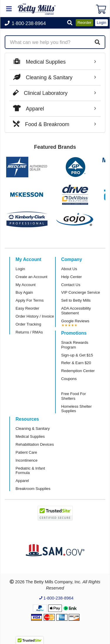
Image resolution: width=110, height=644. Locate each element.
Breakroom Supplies (33, 489)
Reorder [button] (84, 23)
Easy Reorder (27, 308)
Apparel (22, 481)
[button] (70, 23)
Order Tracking (28, 324)
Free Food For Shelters (74, 396)
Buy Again (24, 292)
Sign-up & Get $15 (77, 355)
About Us (69, 269)
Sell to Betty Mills (76, 300)
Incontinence (27, 460)
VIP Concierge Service (81, 292)
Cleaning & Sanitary (33, 428)
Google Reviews (75, 321)
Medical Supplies (30, 436)
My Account (26, 285)
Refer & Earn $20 (76, 363)
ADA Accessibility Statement (76, 311)
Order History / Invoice (35, 316)
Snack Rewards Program (75, 345)
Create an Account (32, 277)
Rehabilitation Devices (35, 444)
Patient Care (26, 452)
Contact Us (71, 285)
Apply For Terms (30, 300)
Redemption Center (78, 371)
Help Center (72, 277)
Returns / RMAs (29, 332)
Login (20, 269)
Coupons (69, 379)
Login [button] (101, 23)
